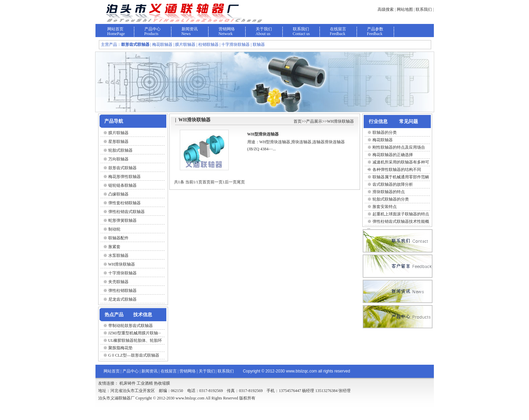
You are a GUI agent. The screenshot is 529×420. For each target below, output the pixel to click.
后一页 (231, 182)
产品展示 (314, 121)
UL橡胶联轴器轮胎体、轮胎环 (135, 340)
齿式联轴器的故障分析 (393, 184)
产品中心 (152, 29)
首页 (298, 121)
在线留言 (338, 29)
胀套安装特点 (385, 207)
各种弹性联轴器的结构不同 (397, 170)
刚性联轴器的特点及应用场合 (399, 147)
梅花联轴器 (383, 140)
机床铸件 (128, 383)
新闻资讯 (190, 29)
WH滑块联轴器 (340, 121)
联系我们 (424, 9)
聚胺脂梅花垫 (120, 348)
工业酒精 (145, 383)
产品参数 (375, 29)
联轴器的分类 (385, 132)
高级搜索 (386, 9)
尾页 (241, 182)
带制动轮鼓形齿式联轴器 (131, 326)
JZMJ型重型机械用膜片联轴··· (135, 333)
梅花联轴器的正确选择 (393, 155)
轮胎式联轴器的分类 (391, 199)
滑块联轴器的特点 (389, 192)
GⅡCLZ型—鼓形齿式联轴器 (134, 355)
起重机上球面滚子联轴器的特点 (401, 214)
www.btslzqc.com (302, 371)
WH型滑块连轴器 (263, 134)
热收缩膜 (162, 383)
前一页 (217, 182)
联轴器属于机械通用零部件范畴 (401, 177)
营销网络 (227, 29)
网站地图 (405, 9)
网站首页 (115, 29)
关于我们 (264, 29)
